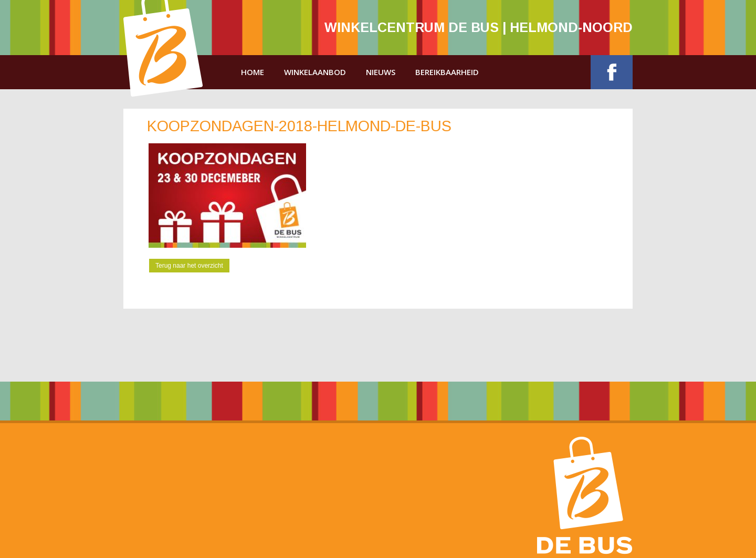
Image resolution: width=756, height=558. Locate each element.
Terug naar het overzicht (189, 266)
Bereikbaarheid (447, 72)
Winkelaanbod (315, 72)
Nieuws (381, 72)
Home (253, 72)
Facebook (612, 72)
